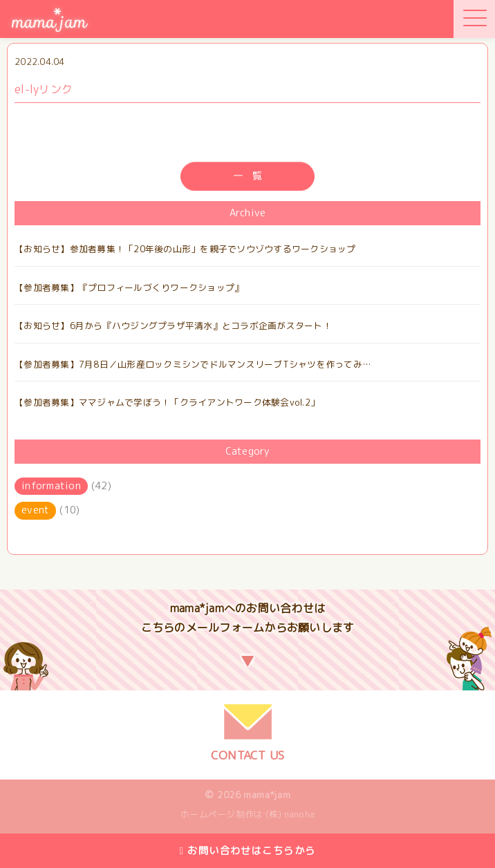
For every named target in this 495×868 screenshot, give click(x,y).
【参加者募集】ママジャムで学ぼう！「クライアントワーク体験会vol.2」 (167, 402)
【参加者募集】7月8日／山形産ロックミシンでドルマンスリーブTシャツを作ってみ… (193, 364)
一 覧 (248, 176)
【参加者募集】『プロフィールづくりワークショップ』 (129, 287)
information (51, 486)
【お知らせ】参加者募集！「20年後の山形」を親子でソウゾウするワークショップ (185, 249)
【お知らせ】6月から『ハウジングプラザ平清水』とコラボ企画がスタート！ (173, 325)
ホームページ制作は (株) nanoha (247, 814)
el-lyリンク (44, 89)
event (35, 510)
